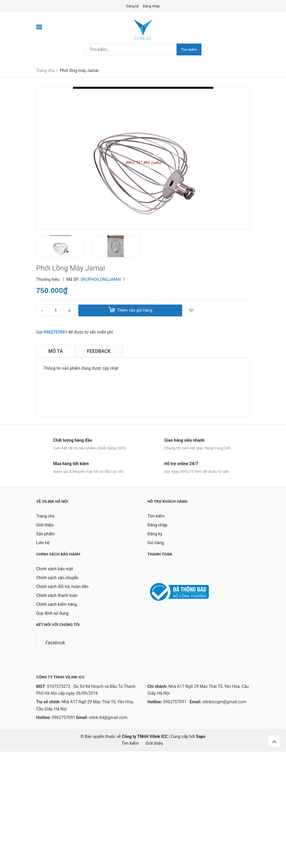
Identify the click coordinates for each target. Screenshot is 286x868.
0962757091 (55, 332)
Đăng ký (132, 6)
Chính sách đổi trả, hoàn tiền (62, 587)
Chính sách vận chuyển (57, 578)
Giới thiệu (45, 525)
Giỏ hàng (156, 543)
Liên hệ (43, 543)
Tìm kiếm (189, 50)
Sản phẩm (46, 534)
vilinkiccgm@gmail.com (224, 702)
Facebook (55, 643)
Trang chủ (45, 516)
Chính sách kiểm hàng (57, 604)
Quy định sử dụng (52, 613)
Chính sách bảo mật (55, 569)
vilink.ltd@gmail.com (108, 718)
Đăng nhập (151, 6)
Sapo (201, 736)
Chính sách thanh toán (57, 595)
